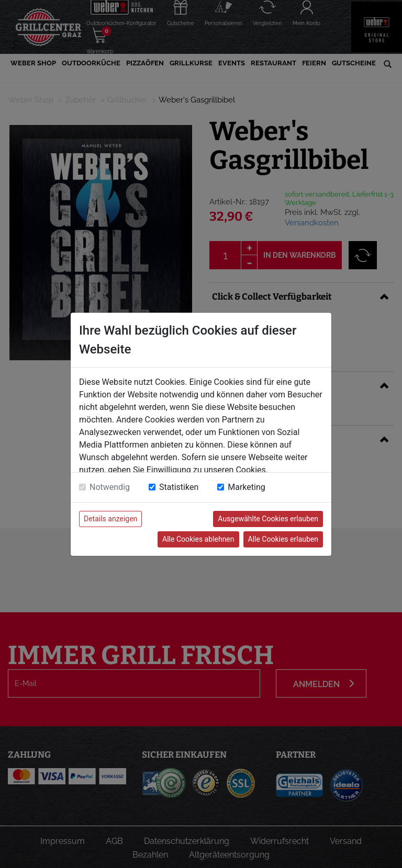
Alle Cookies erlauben (283, 539)
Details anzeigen (110, 519)
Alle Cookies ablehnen (198, 539)
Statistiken (179, 487)
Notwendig (110, 487)
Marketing (246, 487)
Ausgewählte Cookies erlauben (268, 519)
